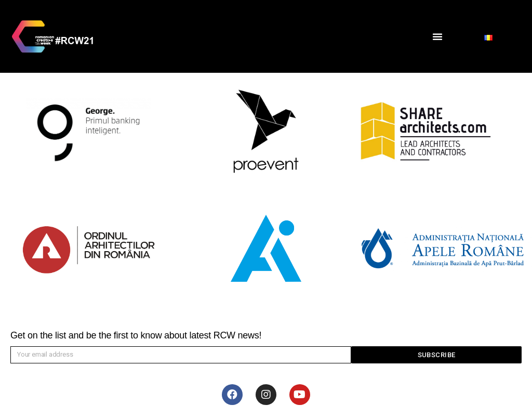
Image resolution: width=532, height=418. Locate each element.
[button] (437, 36)
